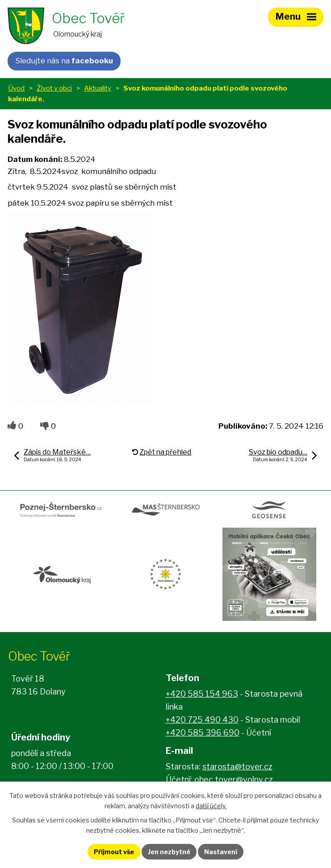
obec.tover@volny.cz (234, 779)
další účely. (211, 806)
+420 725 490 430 (202, 720)
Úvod (16, 88)
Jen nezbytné (169, 852)
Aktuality (98, 88)
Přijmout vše (114, 852)
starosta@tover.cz (237, 767)
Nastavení (221, 852)
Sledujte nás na (64, 61)
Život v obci (54, 88)
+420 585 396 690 (203, 733)
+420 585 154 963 (202, 694)
